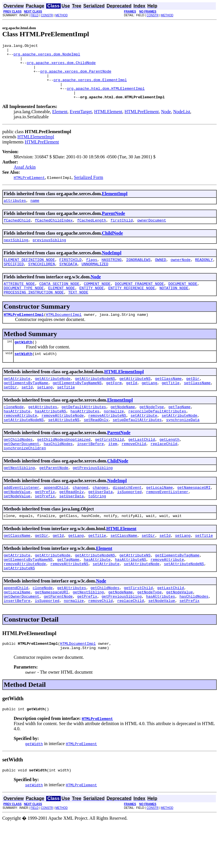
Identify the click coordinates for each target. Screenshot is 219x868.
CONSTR (47, 15)
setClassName (197, 405)
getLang (150, 405)
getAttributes (43, 431)
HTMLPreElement (142, 123)
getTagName (179, 431)
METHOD (61, 15)
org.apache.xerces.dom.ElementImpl (90, 87)
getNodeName (123, 431)
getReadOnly (72, 523)
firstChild (121, 233)
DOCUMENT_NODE (183, 300)
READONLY (204, 274)
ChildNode (112, 246)
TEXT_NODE (78, 310)
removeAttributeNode (63, 441)
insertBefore (90, 472)
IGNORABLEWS (138, 274)
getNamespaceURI (194, 518)
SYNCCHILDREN (42, 279)
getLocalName (159, 518)
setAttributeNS (64, 446)
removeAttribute (20, 441)
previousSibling (49, 254)
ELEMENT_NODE (62, 305)
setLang (45, 410)
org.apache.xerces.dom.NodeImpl (47, 57)
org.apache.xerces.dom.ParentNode (76, 77)
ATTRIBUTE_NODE (19, 300)
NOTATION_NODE (174, 305)
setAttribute (144, 441)
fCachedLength (91, 233)
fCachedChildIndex (54, 233)
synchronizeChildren (25, 477)
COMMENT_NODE (97, 300)
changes (101, 518)
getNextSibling (19, 498)
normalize (114, 436)
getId (132, 405)
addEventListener (22, 518)
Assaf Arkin (25, 178)
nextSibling (16, 254)
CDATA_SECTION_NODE (59, 300)
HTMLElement (108, 123)
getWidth (23, 362)
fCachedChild (17, 233)
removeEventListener (167, 523)
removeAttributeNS (107, 441)
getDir (193, 400)
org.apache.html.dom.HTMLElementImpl (106, 98)
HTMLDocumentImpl (64, 333)
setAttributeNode (180, 441)
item (113, 472)
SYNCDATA (68, 279)
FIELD (35, 15)
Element (60, 123)
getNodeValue (17, 523)
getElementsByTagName (26, 405)
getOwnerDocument (22, 472)
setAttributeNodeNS (24, 446)
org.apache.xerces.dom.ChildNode (61, 67)
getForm (114, 405)
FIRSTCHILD (70, 274)
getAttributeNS (135, 400)
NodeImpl (111, 267)
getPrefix (45, 523)
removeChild (134, 472)
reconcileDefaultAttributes (157, 436)
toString (97, 528)
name (35, 212)
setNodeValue (17, 528)
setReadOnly (96, 446)
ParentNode (113, 225)
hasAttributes (85, 436)
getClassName (168, 400)
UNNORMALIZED (95, 279)
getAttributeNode (53, 400)
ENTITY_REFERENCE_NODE (132, 305)
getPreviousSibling (93, 498)
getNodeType (152, 431)
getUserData (100, 523)
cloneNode (14, 431)
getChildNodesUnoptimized (64, 467)
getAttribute (17, 400)
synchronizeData (183, 446)
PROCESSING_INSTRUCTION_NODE (34, 310)
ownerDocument (152, 233)
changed (81, 518)
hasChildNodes (58, 472)
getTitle (171, 405)
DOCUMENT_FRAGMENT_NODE (139, 300)
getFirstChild (109, 467)
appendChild (56, 518)
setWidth (23, 374)
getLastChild (142, 467)
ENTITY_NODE (92, 305)
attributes (15, 212)
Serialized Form (89, 188)
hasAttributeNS (50, 436)
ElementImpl (115, 205)
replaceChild (164, 472)
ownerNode (181, 274)
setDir (10, 410)
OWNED (161, 274)
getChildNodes (18, 467)
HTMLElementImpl (36, 148)
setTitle (66, 410)
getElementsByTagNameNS (77, 405)
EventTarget (81, 123)
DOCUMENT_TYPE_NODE (24, 305)
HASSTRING (111, 274)
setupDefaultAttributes (137, 446)
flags (92, 274)
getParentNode (54, 498)
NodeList (182, 123)
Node (166, 123)
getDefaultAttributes (84, 431)
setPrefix (45, 528)
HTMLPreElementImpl (24, 333)
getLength (169, 467)
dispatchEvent (127, 518)
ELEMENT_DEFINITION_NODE (29, 274)
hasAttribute (17, 436)
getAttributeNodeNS (95, 400)
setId (27, 410)
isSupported (129, 523)
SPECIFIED (14, 279)
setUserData (72, 528)
